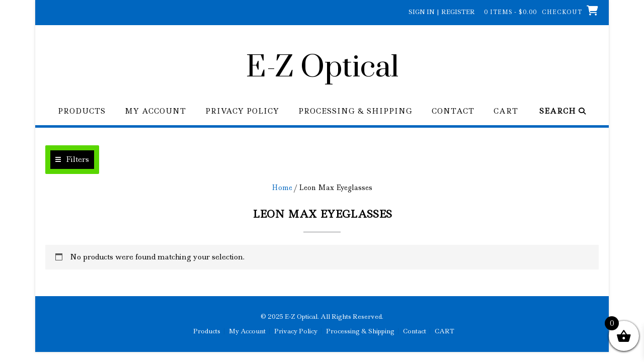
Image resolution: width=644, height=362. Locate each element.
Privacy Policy (242, 111)
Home (282, 188)
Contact (453, 111)
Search (563, 111)
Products (82, 111)
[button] (72, 160)
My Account (155, 111)
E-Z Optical (322, 68)
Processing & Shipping (355, 111)
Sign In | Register (442, 12)
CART (506, 111)
